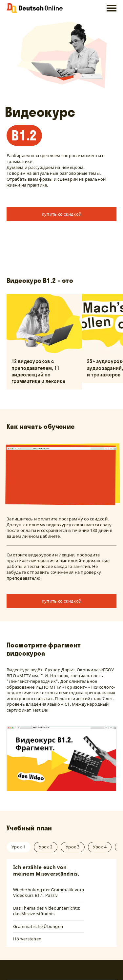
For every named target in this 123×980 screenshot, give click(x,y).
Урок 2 (46, 847)
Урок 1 (19, 847)
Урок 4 (100, 847)
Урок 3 (73, 847)
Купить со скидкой (61, 214)
